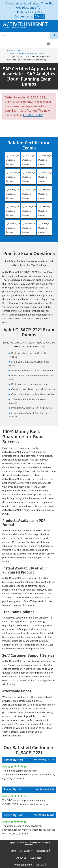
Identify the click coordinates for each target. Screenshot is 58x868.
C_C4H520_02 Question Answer (45, 194)
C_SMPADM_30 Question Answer (46, 177)
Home (10, 50)
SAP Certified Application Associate (27, 53)
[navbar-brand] (6, 42)
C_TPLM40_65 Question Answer (13, 177)
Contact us (42, 851)
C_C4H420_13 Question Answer (13, 228)
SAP (18, 50)
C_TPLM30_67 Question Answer (45, 160)
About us (21, 858)
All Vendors (26, 851)
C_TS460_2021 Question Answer (45, 228)
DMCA (40, 865)
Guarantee (36, 858)
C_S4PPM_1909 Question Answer (14, 211)
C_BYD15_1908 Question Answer (14, 194)
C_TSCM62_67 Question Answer (29, 177)
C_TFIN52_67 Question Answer (12, 160)
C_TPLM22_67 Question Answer (29, 194)
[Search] (54, 35)
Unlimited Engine (23, 865)
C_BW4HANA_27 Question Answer (30, 228)
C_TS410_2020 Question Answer (29, 211)
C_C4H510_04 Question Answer (45, 211)
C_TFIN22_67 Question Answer (29, 160)
